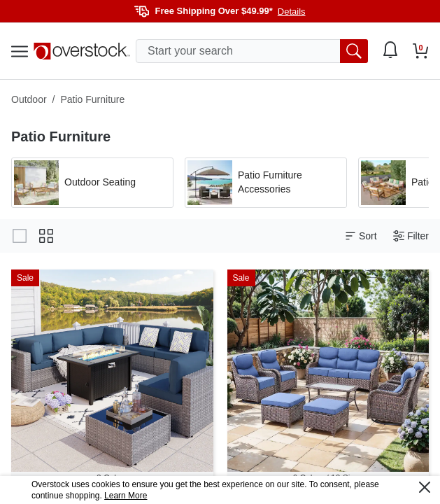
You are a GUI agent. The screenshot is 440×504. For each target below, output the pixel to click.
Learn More (126, 496)
